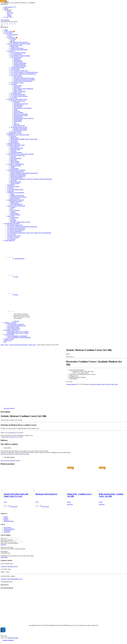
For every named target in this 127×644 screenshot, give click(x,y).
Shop (6, 345)
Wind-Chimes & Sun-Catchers (18, 197)
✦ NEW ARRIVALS (13, 35)
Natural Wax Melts (15, 149)
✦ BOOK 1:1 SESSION (10, 323)
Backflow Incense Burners (20, 129)
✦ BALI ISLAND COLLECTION (16, 206)
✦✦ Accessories (11, 234)
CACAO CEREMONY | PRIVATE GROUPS (19, 337)
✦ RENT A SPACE (9, 339)
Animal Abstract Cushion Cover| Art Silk (12, 437)
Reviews (6, 520)
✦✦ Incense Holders (16, 132)
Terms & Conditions (9, 529)
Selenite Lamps (14, 47)
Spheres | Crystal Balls (19, 92)
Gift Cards (13, 39)
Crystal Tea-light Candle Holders (19, 50)
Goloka (16, 110)
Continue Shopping (71, 384)
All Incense (17, 102)
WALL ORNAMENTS (16, 204)
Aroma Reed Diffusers (16, 152)
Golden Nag (17, 111)
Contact (6, 517)
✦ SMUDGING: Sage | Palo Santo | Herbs (18, 135)
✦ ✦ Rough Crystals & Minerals (19, 96)
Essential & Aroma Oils (17, 148)
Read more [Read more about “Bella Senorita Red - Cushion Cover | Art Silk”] (102, 504)
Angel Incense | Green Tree (21, 104)
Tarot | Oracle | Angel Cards (18, 155)
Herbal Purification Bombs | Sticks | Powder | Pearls (24, 139)
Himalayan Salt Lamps (16, 45)
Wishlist (9, 16)
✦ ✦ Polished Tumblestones (18, 95)
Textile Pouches (14, 218)
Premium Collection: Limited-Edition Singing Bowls (24, 173)
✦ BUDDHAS (11, 185)
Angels (12, 194)
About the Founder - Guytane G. (16, 324)
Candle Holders (14, 169)
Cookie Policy (8, 530)
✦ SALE (9, 36)
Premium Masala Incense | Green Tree (23, 118)
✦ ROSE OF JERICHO (13, 144)
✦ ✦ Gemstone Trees (16, 75)
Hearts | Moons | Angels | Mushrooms (23, 89)
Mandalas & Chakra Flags (17, 195)
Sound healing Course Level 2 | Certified (18, 333)
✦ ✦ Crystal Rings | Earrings (18, 53)
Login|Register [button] (8, 10)
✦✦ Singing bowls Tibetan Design (16, 228)
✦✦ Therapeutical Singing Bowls (16, 230)
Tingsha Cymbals (15, 183)
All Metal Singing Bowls (17, 172)
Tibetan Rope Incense (19, 126)
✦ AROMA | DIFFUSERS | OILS (16, 145)
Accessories (13, 180)
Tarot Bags (13, 157)
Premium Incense (18, 117)
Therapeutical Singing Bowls (18, 176)
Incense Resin (14, 141)
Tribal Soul (17, 124)
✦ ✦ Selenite (14, 98)
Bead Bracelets (17, 60)
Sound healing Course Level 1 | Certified (18, 332)
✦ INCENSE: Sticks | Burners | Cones (17, 99)
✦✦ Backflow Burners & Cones (19, 127)
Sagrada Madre (18, 121)
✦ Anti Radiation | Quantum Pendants (20, 56)
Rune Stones (14, 160)
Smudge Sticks (14, 138)
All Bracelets (17, 59)
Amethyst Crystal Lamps (17, 48)
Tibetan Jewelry (14, 203)
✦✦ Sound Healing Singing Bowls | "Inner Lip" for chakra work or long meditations (29, 233)
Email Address (4, 542)
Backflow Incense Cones (20, 130)
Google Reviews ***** (10, 7)
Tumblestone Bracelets (20, 65)
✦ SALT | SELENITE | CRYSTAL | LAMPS (19, 44)
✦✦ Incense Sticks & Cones (18, 101)
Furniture (13, 212)
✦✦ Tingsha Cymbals (13, 237)
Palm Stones (17, 87)
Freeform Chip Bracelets (20, 63)
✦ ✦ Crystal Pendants (16, 54)
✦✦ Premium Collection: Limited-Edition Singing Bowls (22, 227)
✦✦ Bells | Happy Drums (14, 236)
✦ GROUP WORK (9, 335)
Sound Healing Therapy (13, 327)
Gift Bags (13, 219)
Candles (12, 167)
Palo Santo (13, 136)
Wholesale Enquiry (9, 521)
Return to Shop (14, 638)
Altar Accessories (15, 163)
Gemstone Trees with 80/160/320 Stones (24, 78)
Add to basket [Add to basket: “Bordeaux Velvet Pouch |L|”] (45, 507)
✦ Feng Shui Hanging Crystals (15, 189)
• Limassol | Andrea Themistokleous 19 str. (12, 579)
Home (2, 345)
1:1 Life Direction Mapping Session (16, 326)
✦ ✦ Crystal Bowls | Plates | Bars (19, 71)
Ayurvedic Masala (18, 105)
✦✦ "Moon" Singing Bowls (14, 231)
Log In (9, 14)
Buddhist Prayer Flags (16, 201)
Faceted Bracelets (18, 62)
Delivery (6, 8)
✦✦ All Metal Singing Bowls (15, 225)
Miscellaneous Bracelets (20, 66)
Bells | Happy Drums (16, 182)
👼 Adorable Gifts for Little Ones (19, 42)
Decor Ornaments (15, 210)
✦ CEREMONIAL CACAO (14, 133)
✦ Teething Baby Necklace (17, 68)
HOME (6, 30)
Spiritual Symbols (15, 198)
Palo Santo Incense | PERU (21, 115)
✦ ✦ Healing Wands (16, 93)
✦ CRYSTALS (11, 51)
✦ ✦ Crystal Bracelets (16, 57)
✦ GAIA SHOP (8, 33)
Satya (15, 123)
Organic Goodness (18, 112)
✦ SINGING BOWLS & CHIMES (16, 170)
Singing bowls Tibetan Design (18, 175)
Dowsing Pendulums (16, 158)
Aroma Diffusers (15, 147)
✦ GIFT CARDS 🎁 (9, 32)
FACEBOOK (11, 433)
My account (10, 13)
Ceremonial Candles (16, 166)
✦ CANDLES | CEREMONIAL (16, 164)
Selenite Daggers (15, 161)
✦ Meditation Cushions (13, 186)
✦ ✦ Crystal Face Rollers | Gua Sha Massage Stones (24, 72)
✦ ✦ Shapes (14, 84)
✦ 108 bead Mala (15, 69)
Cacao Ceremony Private (14, 329)
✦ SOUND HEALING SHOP (12, 224)
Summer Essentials (15, 215)
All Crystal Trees (18, 77)
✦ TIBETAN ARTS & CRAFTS (16, 200)
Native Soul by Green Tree (21, 114)
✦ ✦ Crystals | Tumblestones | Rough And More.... (24, 74)
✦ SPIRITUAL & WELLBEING (16, 193)
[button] (4, 4)
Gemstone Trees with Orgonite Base (23, 81)
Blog (5, 342)
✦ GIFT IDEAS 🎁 (12, 38)
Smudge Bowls (14, 142)
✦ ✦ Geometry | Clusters (17, 83)
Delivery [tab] (13, 408)
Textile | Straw (11, 216)
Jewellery (13, 207)
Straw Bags (13, 220)
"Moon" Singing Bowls (16, 177)
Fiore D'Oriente (18, 107)
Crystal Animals (18, 86)
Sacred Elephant (18, 120)
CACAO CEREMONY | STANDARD (17, 336)
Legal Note (7, 532)
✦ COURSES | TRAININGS (11, 330)
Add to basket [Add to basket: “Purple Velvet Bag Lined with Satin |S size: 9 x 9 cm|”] (14, 507)
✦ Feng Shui (10, 191)
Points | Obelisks (18, 90)
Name (2, 538)
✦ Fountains (10, 188)
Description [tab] (7, 408)
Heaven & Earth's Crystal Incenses (23, 108)
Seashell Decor (14, 213)
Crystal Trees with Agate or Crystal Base (24, 80)
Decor (12, 209)
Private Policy (8, 528)
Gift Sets (13, 41)
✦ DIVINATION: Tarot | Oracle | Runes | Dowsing (20, 154)
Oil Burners (13, 151)
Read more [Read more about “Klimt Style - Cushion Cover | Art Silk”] (70, 504)
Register (9, 11)
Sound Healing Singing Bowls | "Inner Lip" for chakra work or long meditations (31, 179)
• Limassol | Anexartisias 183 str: (9, 566)
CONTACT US (8, 340)
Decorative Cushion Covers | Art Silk (20, 222)
